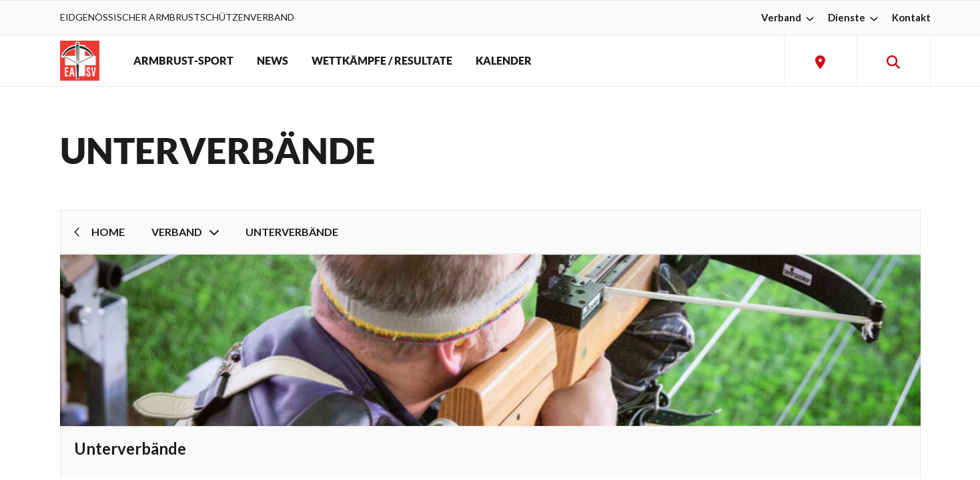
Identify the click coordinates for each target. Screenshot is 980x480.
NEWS (273, 61)
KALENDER (504, 61)
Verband (789, 17)
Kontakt (911, 17)
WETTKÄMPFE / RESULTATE (382, 61)
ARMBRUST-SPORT (183, 61)
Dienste (855, 17)
